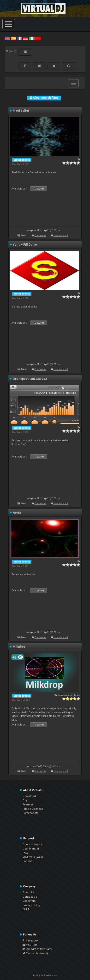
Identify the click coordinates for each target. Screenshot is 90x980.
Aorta (17, 513)
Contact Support (33, 844)
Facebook (30, 941)
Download (29, 796)
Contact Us (30, 897)
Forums (27, 861)
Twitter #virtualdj (35, 953)
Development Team (69, 695)
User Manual (31, 849)
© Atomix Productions (45, 976)
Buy (25, 800)
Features (28, 804)
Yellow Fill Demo (25, 245)
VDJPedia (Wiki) (33, 857)
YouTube (30, 945)
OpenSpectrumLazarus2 (30, 379)
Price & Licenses (33, 809)
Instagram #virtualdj (37, 949)
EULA (26, 909)
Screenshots (30, 813)
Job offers (29, 901)
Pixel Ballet (21, 111)
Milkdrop (19, 647)
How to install (61, 235)
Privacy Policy (31, 905)
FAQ (25, 853)
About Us (29, 892)
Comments (40, 235)
